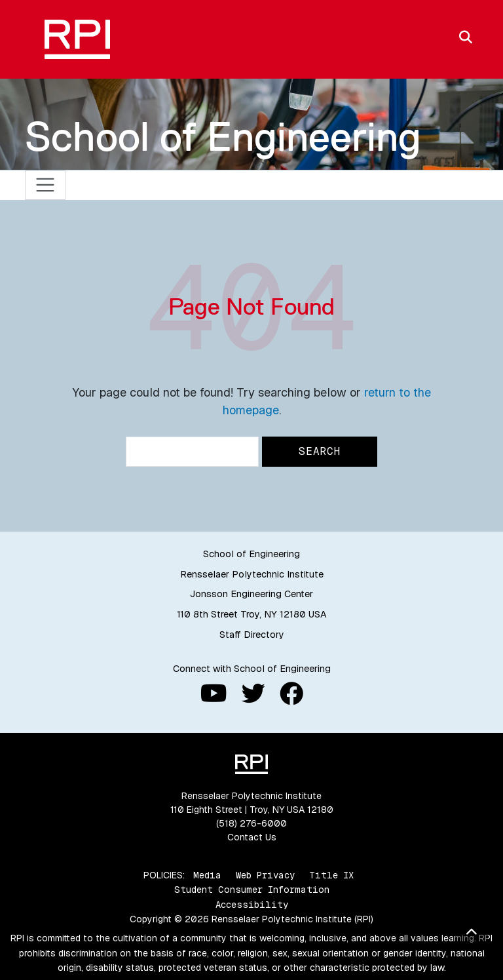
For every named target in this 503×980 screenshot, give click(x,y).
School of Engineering (223, 136)
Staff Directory (252, 635)
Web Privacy (265, 875)
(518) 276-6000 (251, 823)
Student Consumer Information (252, 890)
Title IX (331, 875)
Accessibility (252, 905)
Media (207, 875)
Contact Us (252, 837)
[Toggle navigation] (46, 185)
